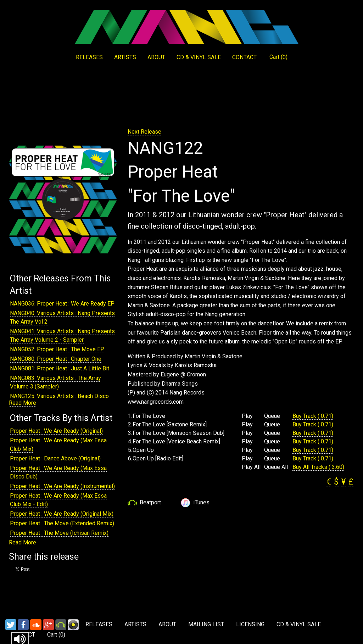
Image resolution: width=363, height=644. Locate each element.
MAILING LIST (206, 624)
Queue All (276, 467)
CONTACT (244, 57)
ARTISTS (125, 57)
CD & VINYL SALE (199, 57)
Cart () (278, 57)
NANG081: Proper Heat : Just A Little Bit (60, 368)
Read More (23, 403)
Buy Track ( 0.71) (313, 416)
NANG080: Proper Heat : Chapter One (56, 359)
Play (247, 416)
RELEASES (89, 57)
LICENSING (250, 624)
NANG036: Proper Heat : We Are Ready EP (62, 304)
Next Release (144, 132)
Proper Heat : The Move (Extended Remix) (62, 523)
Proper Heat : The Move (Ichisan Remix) (59, 533)
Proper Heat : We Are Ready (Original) (56, 431)
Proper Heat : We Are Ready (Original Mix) (62, 514)
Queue (272, 416)
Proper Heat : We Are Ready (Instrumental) (62, 486)
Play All (251, 467)
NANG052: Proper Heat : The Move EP (57, 349)
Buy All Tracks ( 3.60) (318, 467)
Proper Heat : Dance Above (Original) (55, 458)
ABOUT (156, 57)
